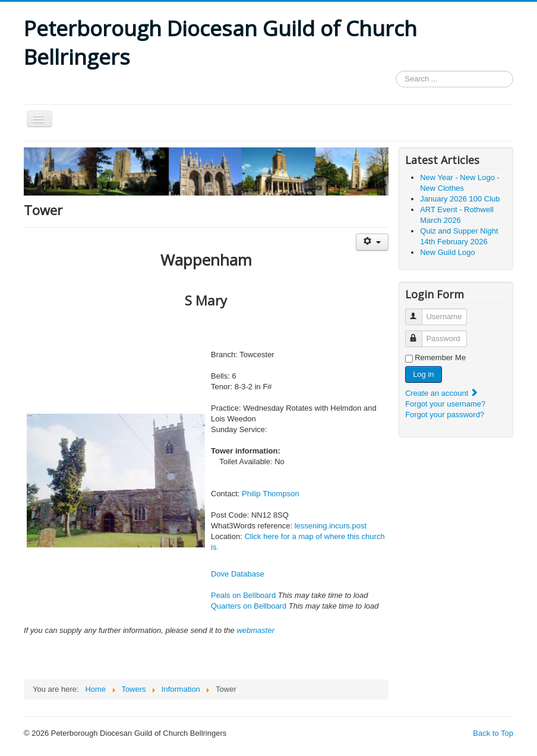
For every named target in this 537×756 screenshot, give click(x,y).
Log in (423, 374)
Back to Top (493, 733)
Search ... (396, 71)
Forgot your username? (445, 404)
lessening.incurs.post (331, 526)
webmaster (255, 630)
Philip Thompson (271, 494)
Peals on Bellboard (243, 595)
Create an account (442, 393)
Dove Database (238, 574)
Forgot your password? (445, 415)
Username (419, 312)
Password (419, 334)
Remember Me (440, 357)
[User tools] (372, 242)
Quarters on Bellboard (249, 606)
